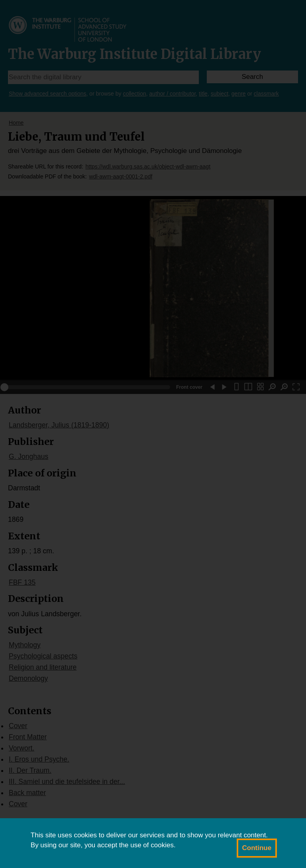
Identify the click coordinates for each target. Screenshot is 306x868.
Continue (257, 848)
